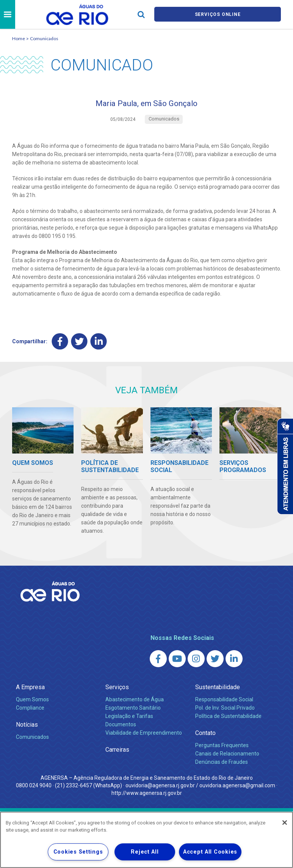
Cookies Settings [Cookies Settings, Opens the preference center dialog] (78, 852)
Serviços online (218, 15)
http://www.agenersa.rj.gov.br (147, 796)
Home (19, 38)
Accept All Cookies (210, 852)
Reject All (145, 852)
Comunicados (44, 38)
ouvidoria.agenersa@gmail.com (237, 788)
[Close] (285, 823)
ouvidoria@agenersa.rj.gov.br (160, 788)
